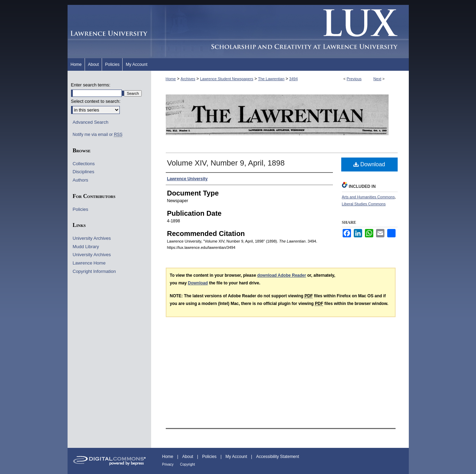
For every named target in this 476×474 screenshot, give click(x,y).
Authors (81, 180)
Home (171, 79)
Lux (280, 32)
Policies (81, 209)
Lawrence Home (89, 263)
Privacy (169, 464)
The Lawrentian (271, 79)
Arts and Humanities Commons (368, 197)
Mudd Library (86, 247)
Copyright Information (94, 271)
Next (377, 79)
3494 (294, 79)
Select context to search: (96, 101)
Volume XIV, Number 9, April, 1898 (226, 163)
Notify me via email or (98, 135)
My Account (237, 457)
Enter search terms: (91, 85)
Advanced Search (91, 122)
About (188, 457)
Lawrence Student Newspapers (227, 79)
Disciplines (84, 172)
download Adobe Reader (282, 275)
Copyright (188, 464)
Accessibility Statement (277, 457)
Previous (354, 79)
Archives (188, 79)
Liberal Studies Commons (364, 204)
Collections (84, 164)
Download (369, 164)
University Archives (92, 238)
